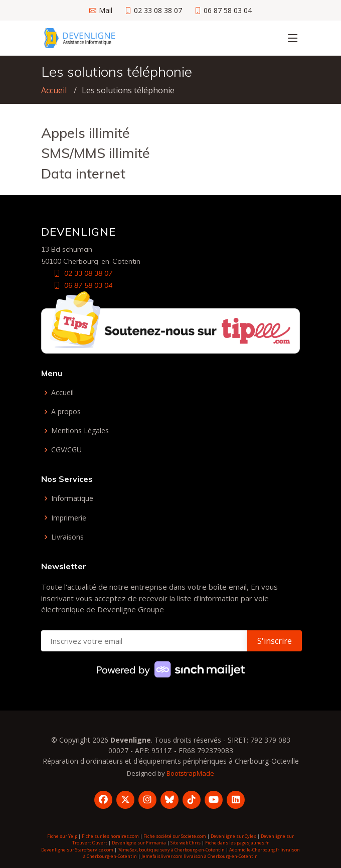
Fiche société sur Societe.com (175, 836)
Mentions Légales (80, 431)
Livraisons (67, 537)
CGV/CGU (66, 450)
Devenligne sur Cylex (233, 836)
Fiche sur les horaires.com (110, 836)
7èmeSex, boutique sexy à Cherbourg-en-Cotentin (171, 850)
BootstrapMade (190, 773)
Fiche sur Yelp (62, 836)
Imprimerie (69, 518)
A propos (66, 412)
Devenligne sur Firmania (139, 843)
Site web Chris (186, 843)
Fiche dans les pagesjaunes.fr (237, 843)
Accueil (54, 90)
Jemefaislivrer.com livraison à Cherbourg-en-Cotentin (200, 856)
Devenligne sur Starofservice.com (77, 850)
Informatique (72, 498)
